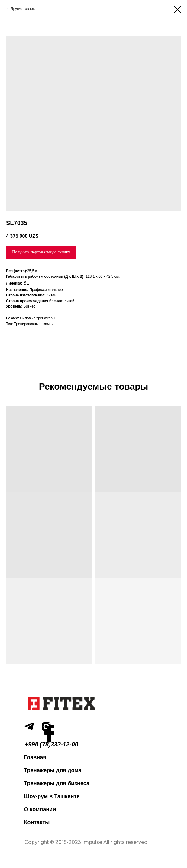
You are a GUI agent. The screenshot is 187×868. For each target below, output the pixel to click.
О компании (40, 809)
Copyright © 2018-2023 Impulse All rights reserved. (86, 842)
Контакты (37, 822)
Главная (35, 757)
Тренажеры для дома (53, 770)
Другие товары (23, 9)
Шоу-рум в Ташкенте (52, 796)
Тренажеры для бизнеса (57, 783)
